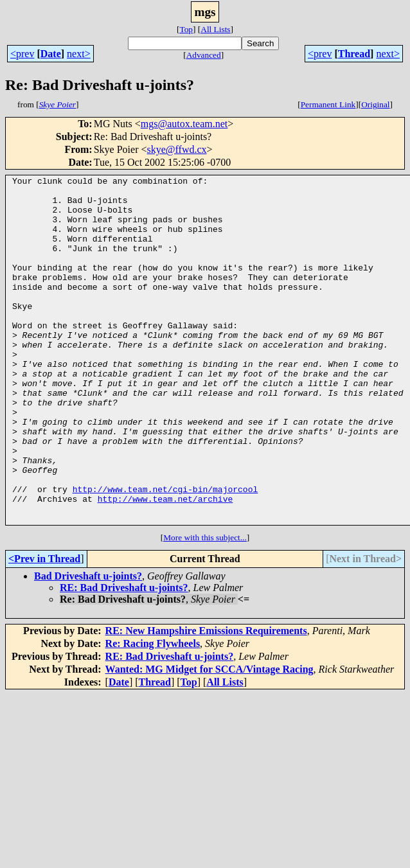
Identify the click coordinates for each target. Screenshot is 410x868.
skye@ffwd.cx (176, 149)
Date (51, 54)
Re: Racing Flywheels (153, 713)
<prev (22, 54)
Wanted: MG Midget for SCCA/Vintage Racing (209, 739)
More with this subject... (205, 607)
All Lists (215, 29)
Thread (354, 54)
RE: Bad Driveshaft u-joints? (124, 657)
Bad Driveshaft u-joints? (88, 645)
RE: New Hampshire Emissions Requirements (206, 700)
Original (375, 104)
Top (186, 29)
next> (79, 54)
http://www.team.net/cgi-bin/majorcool (165, 553)
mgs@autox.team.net (184, 124)
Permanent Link (328, 104)
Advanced (204, 55)
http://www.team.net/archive (165, 564)
